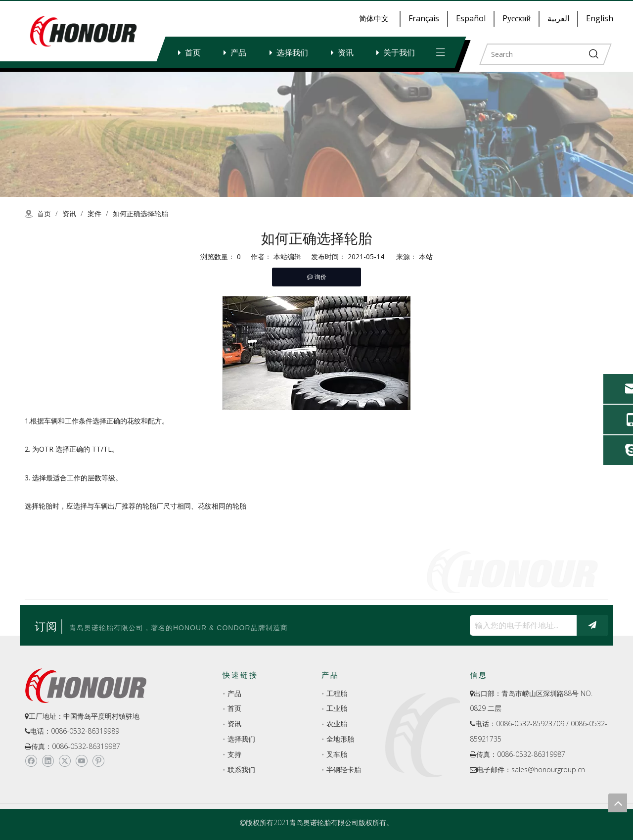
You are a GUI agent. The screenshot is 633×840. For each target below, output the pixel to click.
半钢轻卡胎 (344, 770)
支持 (234, 754)
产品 (238, 52)
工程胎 (337, 693)
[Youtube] (81, 761)
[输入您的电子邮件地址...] (521, 625)
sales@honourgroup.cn (548, 770)
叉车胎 (337, 754)
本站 (426, 257)
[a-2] (316, 134)
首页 (193, 52)
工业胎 (337, 708)
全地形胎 (340, 739)
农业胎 (337, 723)
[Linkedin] (48, 761)
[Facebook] (31, 761)
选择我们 (292, 52)
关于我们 (399, 52)
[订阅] (592, 625)
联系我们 (241, 770)
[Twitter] (65, 761)
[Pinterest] (98, 761)
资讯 (346, 52)
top (618, 803)
